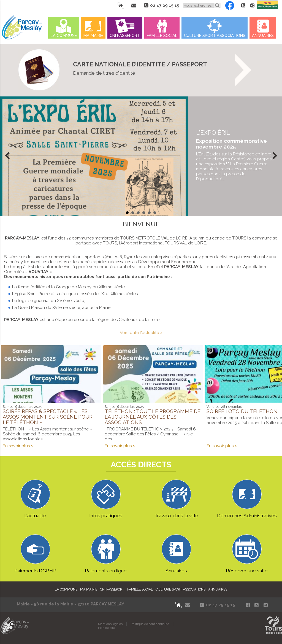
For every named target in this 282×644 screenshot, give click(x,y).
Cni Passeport (125, 35)
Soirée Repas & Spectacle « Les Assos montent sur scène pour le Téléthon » (48, 417)
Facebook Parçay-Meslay (230, 6)
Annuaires (263, 35)
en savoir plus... (235, 155)
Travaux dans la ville (176, 499)
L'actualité (35, 499)
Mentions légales (110, 624)
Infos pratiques (106, 499)
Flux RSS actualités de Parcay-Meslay (243, 6)
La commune (64, 35)
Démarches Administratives (247, 499)
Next (275, 156)
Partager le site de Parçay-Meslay (252, 6)
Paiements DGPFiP (35, 554)
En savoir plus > (18, 446)
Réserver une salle (247, 554)
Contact (134, 6)
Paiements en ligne (106, 554)
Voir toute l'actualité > (141, 333)
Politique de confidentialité (150, 624)
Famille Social (162, 35)
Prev (7, 156)
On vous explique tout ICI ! (141, 70)
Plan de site (106, 628)
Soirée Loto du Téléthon (242, 411)
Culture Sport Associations (215, 35)
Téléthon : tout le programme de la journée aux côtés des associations (153, 417)
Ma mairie (93, 35)
